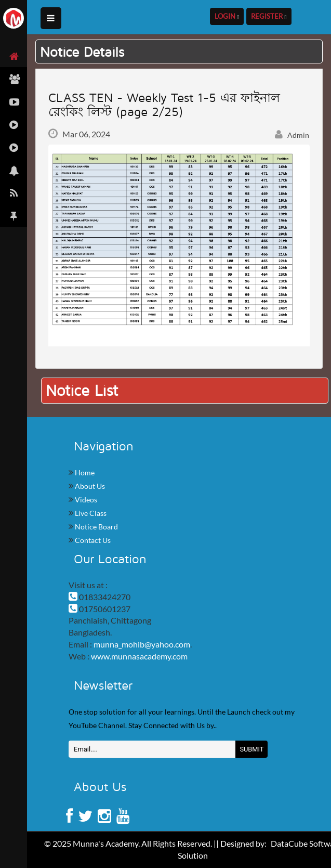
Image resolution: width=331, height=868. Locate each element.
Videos (85, 500)
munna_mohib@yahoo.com (142, 644)
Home (84, 472)
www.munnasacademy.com (139, 656)
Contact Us (92, 540)
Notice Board (96, 527)
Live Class (90, 513)
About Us (89, 486)
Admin (292, 135)
